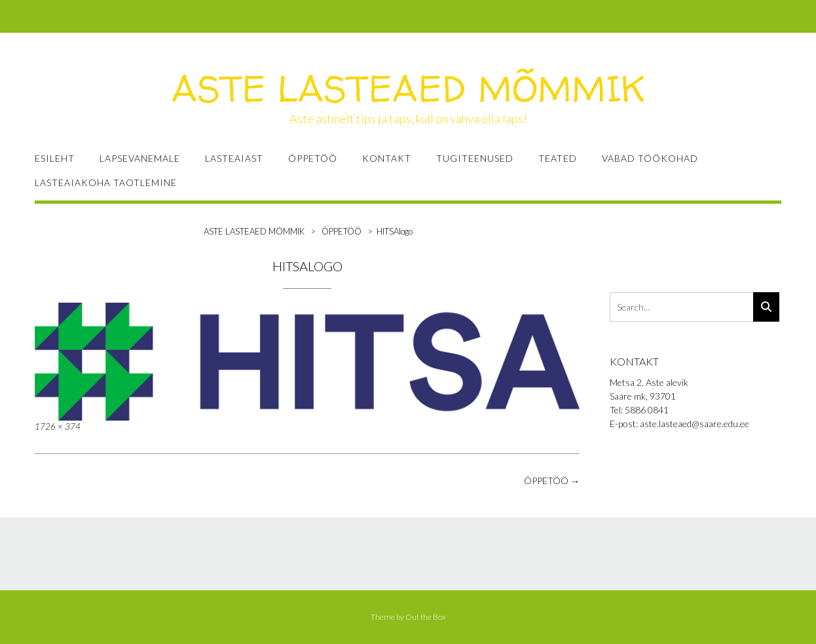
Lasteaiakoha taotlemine (106, 182)
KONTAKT (387, 158)
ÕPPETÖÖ (313, 158)
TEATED (558, 158)
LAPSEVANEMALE (140, 158)
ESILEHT (55, 158)
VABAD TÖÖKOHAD (650, 158)
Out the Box (426, 617)
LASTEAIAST (234, 158)
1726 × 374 (58, 426)
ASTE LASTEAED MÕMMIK (408, 88)
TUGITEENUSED (475, 158)
